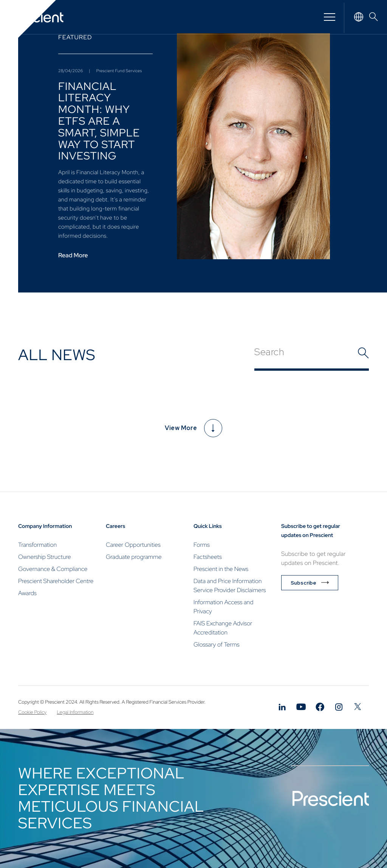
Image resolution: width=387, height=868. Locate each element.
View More (193, 428)
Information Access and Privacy (223, 607)
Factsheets (208, 557)
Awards (27, 593)
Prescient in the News (221, 569)
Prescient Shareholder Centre (56, 581)
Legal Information (75, 712)
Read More (73, 256)
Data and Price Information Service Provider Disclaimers (230, 586)
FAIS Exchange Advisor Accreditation (223, 628)
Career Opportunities (133, 545)
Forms (202, 545)
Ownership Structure (45, 557)
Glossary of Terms (217, 644)
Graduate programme (134, 557)
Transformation (37, 545)
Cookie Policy (32, 712)
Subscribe (303, 583)
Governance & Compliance (53, 569)
